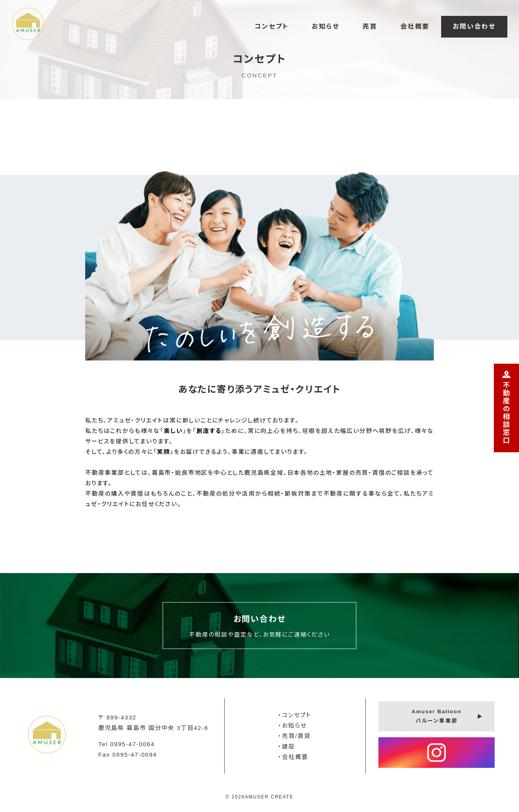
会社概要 (415, 26)
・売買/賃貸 (294, 736)
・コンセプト (295, 715)
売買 (370, 26)
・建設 (286, 746)
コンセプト (272, 26)
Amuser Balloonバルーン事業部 (437, 716)
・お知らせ (292, 725)
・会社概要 (293, 757)
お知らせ (326, 26)
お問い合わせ (474, 26)
